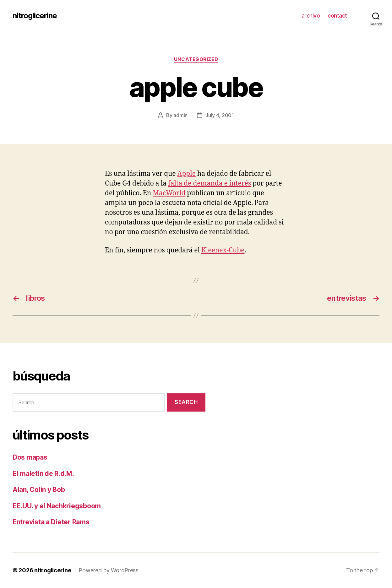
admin (180, 115)
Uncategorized (196, 59)
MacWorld (169, 193)
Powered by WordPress (109, 570)
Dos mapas (30, 457)
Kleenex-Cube (223, 250)
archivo (311, 16)
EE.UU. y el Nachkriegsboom (57, 506)
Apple (187, 174)
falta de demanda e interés (210, 183)
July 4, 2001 (220, 115)
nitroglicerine (35, 16)
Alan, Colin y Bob (39, 490)
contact (337, 16)
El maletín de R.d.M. (43, 474)
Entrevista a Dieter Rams (51, 522)
